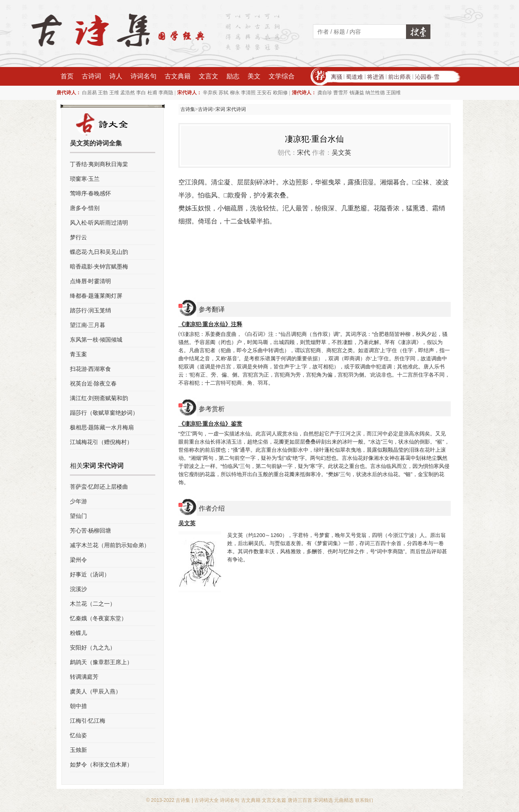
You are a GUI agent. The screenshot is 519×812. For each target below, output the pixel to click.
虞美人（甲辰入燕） (96, 691)
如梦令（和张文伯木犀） (101, 764)
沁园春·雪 (427, 77)
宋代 (304, 153)
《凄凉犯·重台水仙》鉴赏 (211, 424)
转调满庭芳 (84, 677)
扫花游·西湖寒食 (91, 369)
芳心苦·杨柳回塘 (91, 531)
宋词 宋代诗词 (231, 109)
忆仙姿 (78, 735)
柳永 (235, 93)
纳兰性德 (375, 93)
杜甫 (152, 93)
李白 (141, 93)
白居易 (89, 93)
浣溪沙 (78, 589)
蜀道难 (354, 77)
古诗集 (188, 109)
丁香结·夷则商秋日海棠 (99, 164)
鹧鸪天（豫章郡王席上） (101, 662)
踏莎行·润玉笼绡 (91, 310)
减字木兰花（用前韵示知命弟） (110, 545)
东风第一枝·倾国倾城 (96, 340)
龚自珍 (325, 93)
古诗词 (91, 76)
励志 (233, 76)
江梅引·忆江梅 (88, 721)
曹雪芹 (341, 93)
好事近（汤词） (90, 574)
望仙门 (78, 516)
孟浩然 (128, 93)
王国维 (393, 93)
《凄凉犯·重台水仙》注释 (211, 324)
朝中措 (78, 706)
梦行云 (78, 237)
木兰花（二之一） (93, 604)
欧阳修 (280, 93)
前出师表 (400, 77)
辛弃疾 (210, 93)
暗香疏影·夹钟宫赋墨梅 (99, 266)
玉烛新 (78, 750)
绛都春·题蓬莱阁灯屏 (96, 296)
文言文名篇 (274, 800)
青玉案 (78, 354)
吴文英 (341, 153)
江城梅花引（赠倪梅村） (101, 442)
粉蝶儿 (78, 633)
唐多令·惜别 (85, 208)
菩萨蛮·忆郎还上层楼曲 (99, 487)
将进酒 (376, 77)
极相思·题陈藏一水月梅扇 (102, 427)
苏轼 (224, 93)
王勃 (103, 93)
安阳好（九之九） (93, 647)
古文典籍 (178, 76)
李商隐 (166, 93)
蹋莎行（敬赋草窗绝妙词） (104, 413)
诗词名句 (143, 76)
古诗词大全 (206, 800)
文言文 (208, 76)
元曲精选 (344, 800)
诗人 (116, 76)
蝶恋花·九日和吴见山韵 (99, 252)
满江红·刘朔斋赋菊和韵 (99, 398)
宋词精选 (323, 800)
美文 (254, 76)
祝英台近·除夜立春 (93, 383)
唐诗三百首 (300, 800)
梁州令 (78, 560)
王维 (114, 93)
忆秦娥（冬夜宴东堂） (98, 618)
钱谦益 (357, 93)
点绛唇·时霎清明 (91, 281)
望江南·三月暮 (88, 325)
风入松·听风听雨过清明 (99, 223)
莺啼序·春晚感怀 (91, 193)
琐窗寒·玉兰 (85, 179)
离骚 (337, 77)
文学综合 (282, 76)
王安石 (264, 93)
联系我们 (364, 800)
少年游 (78, 501)
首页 (67, 76)
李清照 (248, 93)
